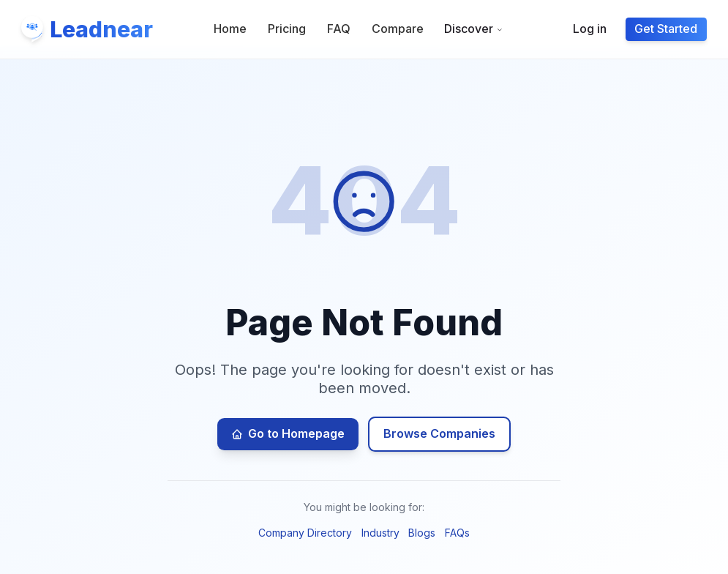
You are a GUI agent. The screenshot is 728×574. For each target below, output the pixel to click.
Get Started (666, 29)
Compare (398, 29)
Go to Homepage (288, 433)
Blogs (422, 533)
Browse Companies (439, 433)
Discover (473, 29)
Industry (380, 533)
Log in (590, 29)
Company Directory (305, 533)
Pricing (287, 29)
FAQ (339, 29)
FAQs (457, 533)
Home (230, 29)
